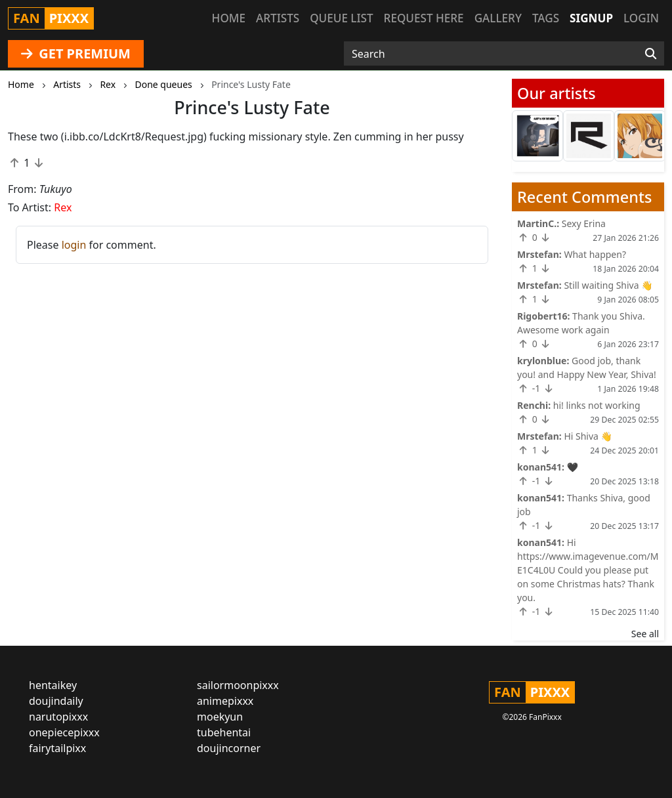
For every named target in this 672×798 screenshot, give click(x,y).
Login (641, 18)
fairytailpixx (57, 748)
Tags (546, 18)
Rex (63, 207)
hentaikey (53, 685)
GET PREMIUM (76, 53)
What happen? (595, 254)
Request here (424, 18)
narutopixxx (58, 717)
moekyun (220, 717)
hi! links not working (597, 405)
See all (645, 634)
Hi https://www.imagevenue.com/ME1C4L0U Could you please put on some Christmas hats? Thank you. (588, 570)
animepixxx (225, 701)
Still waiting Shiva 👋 (608, 285)
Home (229, 18)
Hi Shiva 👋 (588, 436)
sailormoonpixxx (238, 685)
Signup (591, 18)
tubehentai (224, 732)
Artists (278, 18)
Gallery (498, 18)
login (74, 245)
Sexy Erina (584, 223)
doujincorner (229, 748)
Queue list (341, 18)
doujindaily (56, 701)
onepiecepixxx (64, 732)
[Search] (651, 54)
